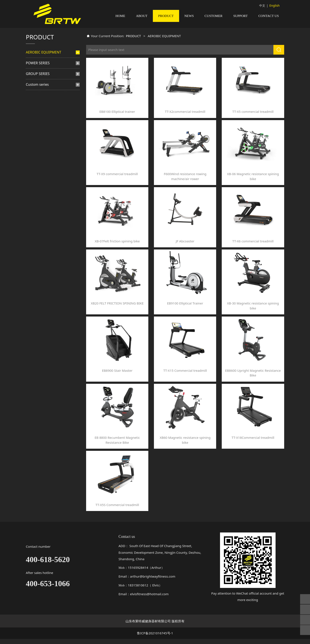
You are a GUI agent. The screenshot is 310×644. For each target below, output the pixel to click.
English (274, 5)
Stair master (39, 91)
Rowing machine (42, 98)
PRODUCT (166, 16)
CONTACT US (269, 16)
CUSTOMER (214, 16)
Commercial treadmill (45, 69)
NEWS (189, 16)
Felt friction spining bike (47, 83)
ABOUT (142, 16)
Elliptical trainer (41, 76)
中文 (262, 5)
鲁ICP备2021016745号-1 (155, 638)
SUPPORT (241, 16)
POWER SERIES (38, 109)
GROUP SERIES (38, 120)
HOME (120, 16)
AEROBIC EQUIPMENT (43, 57)
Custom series (37, 131)
